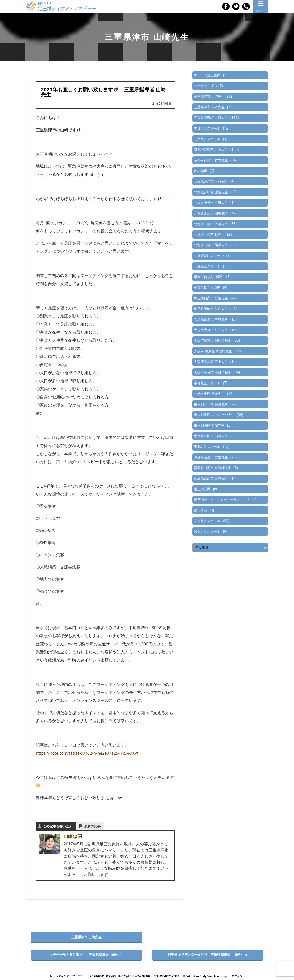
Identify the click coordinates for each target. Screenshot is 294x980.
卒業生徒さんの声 (207, 287)
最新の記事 (92, 826)
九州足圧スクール (207, 139)
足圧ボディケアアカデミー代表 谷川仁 (222, 500)
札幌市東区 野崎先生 (209, 394)
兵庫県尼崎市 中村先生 (211, 181)
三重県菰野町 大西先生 (211, 118)
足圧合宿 (201, 510)
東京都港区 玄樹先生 (209, 425)
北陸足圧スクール (207, 266)
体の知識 (201, 171)
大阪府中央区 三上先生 (211, 362)
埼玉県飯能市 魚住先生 (211, 309)
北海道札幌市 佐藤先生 (211, 224)
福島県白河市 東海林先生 (212, 468)
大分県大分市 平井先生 (211, 330)
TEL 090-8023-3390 (166, 976)
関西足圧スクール (207, 531)
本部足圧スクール (207, 383)
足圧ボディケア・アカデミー (68, 976)
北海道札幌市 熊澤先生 (211, 245)
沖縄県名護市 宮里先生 (211, 457)
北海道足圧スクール (209, 255)
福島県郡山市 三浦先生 (211, 478)
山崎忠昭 (73, 836)
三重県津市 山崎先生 (209, 96)
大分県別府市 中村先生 (211, 319)
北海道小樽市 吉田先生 (211, 203)
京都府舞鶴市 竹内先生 (211, 160)
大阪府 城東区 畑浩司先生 (213, 351)
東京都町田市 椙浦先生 (211, 436)
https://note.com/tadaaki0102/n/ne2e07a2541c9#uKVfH (89, 753)
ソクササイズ (204, 86)
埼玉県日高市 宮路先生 (211, 298)
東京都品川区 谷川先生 (211, 404)
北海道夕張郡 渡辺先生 (211, 192)
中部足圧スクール (207, 128)
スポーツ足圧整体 (207, 75)
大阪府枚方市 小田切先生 (212, 372)
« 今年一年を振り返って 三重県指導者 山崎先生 (86, 955)
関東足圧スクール (207, 521)
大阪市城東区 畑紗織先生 (212, 340)
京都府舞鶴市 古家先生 (211, 150)
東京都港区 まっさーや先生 (214, 415)
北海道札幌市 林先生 (209, 235)
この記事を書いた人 (58, 826)
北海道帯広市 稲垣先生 (211, 213)
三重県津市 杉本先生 (209, 107)
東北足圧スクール (207, 446)
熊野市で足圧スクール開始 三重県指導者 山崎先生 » (208, 955)
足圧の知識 (202, 489)
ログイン (237, 976)
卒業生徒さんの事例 (209, 277)
